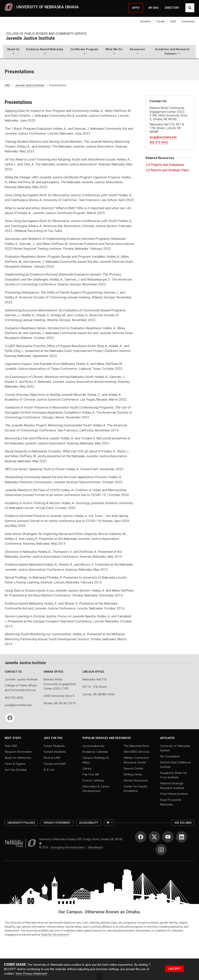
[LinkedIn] (182, 837)
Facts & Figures (15, 764)
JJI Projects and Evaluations (165, 165)
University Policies (21, 823)
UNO (7, 85)
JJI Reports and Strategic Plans (167, 170)
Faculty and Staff (55, 764)
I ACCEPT (175, 969)
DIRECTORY (172, 8)
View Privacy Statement (31, 974)
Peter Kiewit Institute (174, 794)
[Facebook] (10, 718)
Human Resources (136, 780)
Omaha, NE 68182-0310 (60, 703)
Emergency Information (68, 847)
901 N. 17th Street (95, 687)
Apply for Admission (18, 758)
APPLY (136, 8)
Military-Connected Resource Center (136, 760)
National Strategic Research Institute (172, 786)
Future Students (54, 746)
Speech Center (134, 768)
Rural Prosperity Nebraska (171, 802)
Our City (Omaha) (16, 770)
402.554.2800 (183, 823)
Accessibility (89, 823)
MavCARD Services (137, 752)
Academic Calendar (95, 752)
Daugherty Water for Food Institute (174, 775)
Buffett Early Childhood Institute (175, 764)
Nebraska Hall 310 (95, 679)
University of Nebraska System (175, 748)
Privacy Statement (57, 823)
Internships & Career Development (96, 789)
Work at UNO (52, 758)
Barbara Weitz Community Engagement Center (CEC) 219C (60, 684)
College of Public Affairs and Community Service (46, 34)
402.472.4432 (159, 142)
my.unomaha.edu (93, 746)
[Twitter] (154, 837)
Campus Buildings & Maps (96, 760)
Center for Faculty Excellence (135, 789)
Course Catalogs (93, 780)
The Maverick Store (137, 746)
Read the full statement (55, 935)
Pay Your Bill (91, 774)
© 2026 (44, 847)
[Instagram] (161, 850)
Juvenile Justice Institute (30, 38)
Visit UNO (11, 746)
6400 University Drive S (59, 696)
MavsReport (96, 847)
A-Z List (49, 770)
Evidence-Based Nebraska (45, 49)
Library (87, 768)
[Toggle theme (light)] (109, 823)
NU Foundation (170, 756)
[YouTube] (168, 837)
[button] (13, 52)
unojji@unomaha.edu (163, 137)
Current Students (55, 752)
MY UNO (154, 8)
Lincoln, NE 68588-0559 (99, 694)
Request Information (18, 752)
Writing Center (133, 774)
